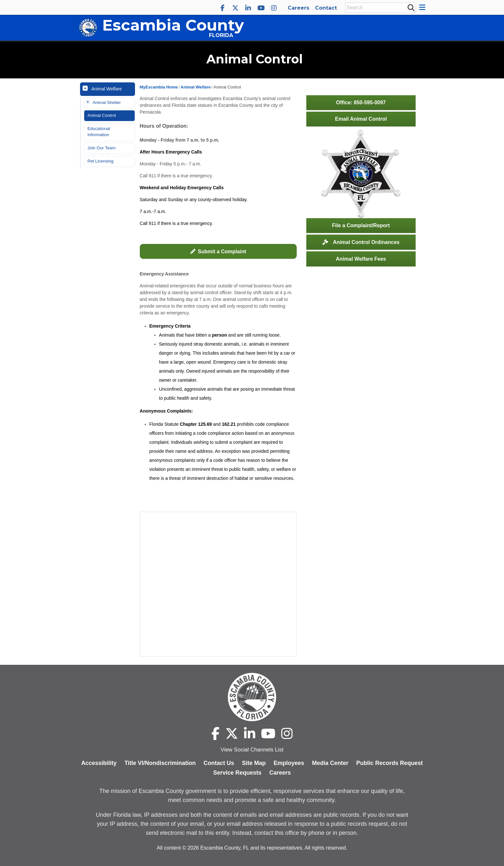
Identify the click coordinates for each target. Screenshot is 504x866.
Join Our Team (102, 148)
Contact (326, 8)
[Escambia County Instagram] (274, 8)
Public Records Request (389, 763)
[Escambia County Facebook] (222, 8)
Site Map (254, 763)
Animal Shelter (107, 102)
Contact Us (219, 763)
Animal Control (102, 115)
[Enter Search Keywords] (379, 8)
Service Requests (237, 773)
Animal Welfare (107, 89)
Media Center (330, 763)
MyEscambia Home (159, 87)
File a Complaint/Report (361, 225)
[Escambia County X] (235, 8)
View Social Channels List (252, 750)
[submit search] (411, 7)
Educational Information (99, 132)
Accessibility (99, 763)
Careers (298, 8)
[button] (423, 7)
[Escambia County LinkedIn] (248, 8)
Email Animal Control (361, 119)
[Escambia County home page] (252, 697)
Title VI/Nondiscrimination (160, 763)
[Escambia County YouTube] (261, 8)
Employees (289, 763)
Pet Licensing (100, 161)
